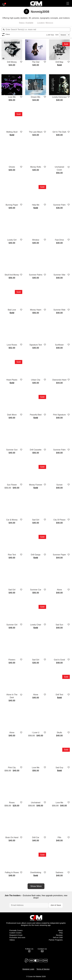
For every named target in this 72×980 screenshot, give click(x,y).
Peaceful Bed (36, 415)
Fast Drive (59, 240)
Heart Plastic (12, 380)
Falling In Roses (12, 872)
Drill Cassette (36, 450)
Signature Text (36, 345)
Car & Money (12, 520)
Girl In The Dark (59, 132)
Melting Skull (12, 132)
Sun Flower (12, 484)
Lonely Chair (36, 624)
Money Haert (36, 310)
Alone (59, 590)
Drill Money (12, 62)
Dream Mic (36, 97)
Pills (59, 837)
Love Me (12, 97)
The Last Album (36, 132)
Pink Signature (59, 415)
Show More (36, 886)
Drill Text (59, 694)
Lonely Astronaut (59, 97)
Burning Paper (12, 205)
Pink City (12, 767)
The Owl (36, 62)
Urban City (36, 380)
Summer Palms (36, 275)
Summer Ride (59, 310)
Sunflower (59, 345)
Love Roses (12, 345)
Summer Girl (12, 624)
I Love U (36, 732)
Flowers (12, 659)
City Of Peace (59, 520)
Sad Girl (36, 520)
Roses (12, 802)
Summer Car (36, 590)
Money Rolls (36, 167)
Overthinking (36, 872)
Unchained (36, 802)
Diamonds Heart (59, 380)
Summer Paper (59, 555)
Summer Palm (59, 205)
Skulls (59, 732)
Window (36, 240)
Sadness (59, 872)
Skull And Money (12, 275)
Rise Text (12, 555)
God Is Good (59, 659)
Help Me (36, 205)
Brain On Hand (12, 837)
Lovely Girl (12, 240)
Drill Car (36, 837)
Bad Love (12, 310)
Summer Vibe (59, 275)
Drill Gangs (36, 555)
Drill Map (59, 62)
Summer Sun (12, 450)
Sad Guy (59, 767)
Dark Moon (12, 415)
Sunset (59, 484)
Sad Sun (59, 624)
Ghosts (12, 167)
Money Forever (36, 484)
